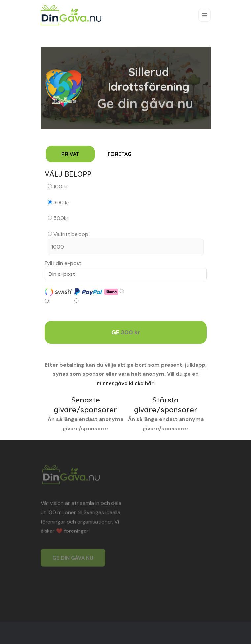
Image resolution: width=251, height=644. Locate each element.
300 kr (59, 202)
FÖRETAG (120, 154)
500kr (58, 218)
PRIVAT (70, 154)
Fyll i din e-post (63, 263)
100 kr (58, 187)
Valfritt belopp (126, 243)
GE (126, 332)
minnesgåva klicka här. (125, 383)
